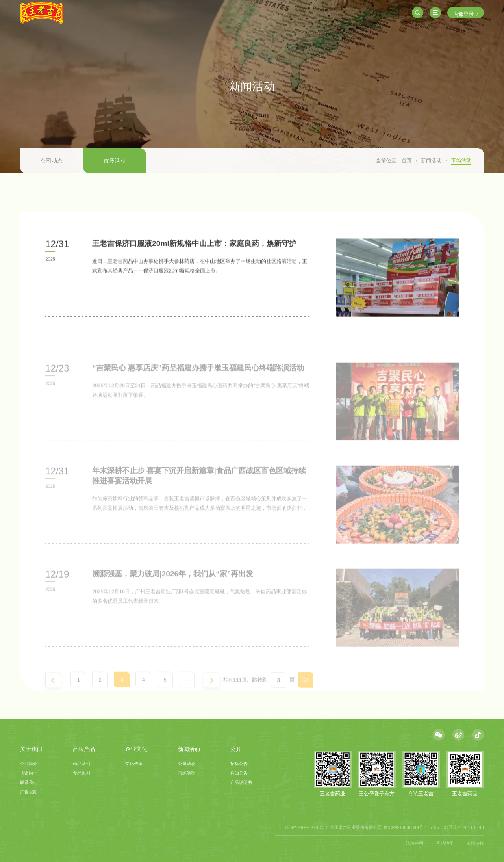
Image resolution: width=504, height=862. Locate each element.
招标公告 (239, 764)
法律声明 (415, 843)
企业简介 (29, 764)
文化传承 (134, 764)
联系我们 (29, 782)
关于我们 (31, 749)
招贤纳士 (29, 773)
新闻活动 (431, 161)
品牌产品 (84, 749)
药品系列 (82, 764)
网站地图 (445, 843)
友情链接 (475, 843)
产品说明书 (241, 782)
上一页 (53, 697)
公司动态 (52, 161)
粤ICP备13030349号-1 (405, 827)
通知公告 (239, 773)
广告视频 (29, 792)
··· (187, 696)
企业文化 (136, 749)
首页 (407, 161)
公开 (236, 749)
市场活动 (115, 161)
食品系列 (82, 773)
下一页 (211, 697)
